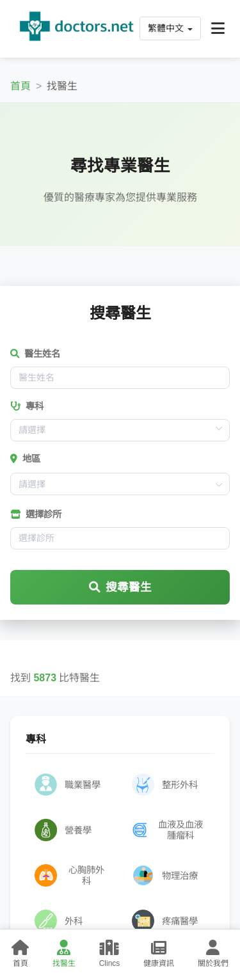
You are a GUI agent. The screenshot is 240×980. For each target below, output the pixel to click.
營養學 (63, 830)
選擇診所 (36, 514)
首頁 (20, 86)
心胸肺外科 (69, 875)
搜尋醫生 (120, 587)
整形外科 (165, 785)
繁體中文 (170, 28)
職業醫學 (68, 785)
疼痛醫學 (165, 921)
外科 (59, 921)
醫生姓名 (35, 354)
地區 (25, 459)
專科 (27, 406)
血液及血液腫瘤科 (167, 830)
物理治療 (165, 875)
